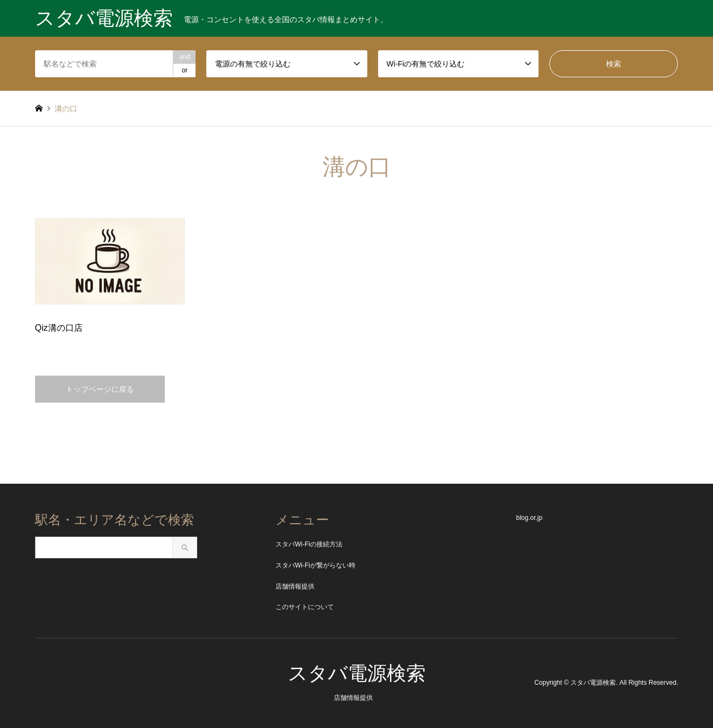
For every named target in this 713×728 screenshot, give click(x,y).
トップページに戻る (100, 389)
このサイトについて (305, 607)
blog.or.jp (529, 518)
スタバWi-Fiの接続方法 (309, 544)
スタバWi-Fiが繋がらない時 (315, 565)
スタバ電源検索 (357, 673)
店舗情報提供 (295, 586)
